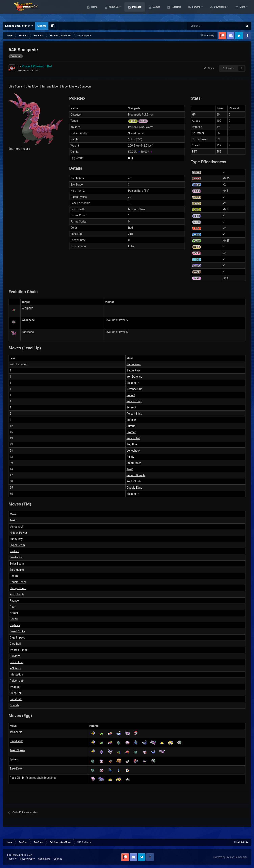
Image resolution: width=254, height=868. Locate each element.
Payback (15, 625)
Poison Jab (17, 681)
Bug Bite (132, 444)
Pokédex (162, 10)
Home (119, 10)
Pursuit (131, 426)
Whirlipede (28, 320)
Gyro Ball (15, 644)
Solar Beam (17, 564)
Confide (14, 705)
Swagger (15, 687)
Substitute (16, 699)
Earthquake (17, 570)
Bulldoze (15, 656)
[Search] (201, 26)
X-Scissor (16, 668)
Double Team (18, 582)
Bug (131, 158)
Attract (14, 613)
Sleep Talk (16, 693)
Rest (13, 607)
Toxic (130, 469)
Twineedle (16, 732)
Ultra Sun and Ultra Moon (24, 87)
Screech (132, 407)
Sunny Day (16, 539)
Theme (12, 859)
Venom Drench (136, 475)
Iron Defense (134, 377)
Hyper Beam (17, 545)
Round (14, 619)
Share (209, 68)
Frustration (16, 557)
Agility (130, 457)
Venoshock (133, 451)
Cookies (58, 859)
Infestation (16, 675)
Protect (131, 432)
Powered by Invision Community (230, 857)
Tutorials (201, 10)
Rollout (131, 395)
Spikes (14, 759)
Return (14, 576)
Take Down (16, 769)
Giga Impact (17, 638)
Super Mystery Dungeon (76, 87)
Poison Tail (133, 438)
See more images (19, 149)
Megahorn (133, 383)
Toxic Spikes (17, 750)
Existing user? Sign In (19, 26)
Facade (14, 601)
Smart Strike (17, 631)
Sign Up (42, 26)
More (242, 10)
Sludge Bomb (18, 588)
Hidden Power (18, 533)
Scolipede (28, 332)
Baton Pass (134, 364)
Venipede (27, 308)
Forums (222, 10)
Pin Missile (16, 741)
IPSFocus (27, 855)
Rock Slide (16, 662)
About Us (139, 10)
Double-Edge (134, 488)
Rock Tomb (17, 594)
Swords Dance (19, 650)
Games (182, 10)
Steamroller (134, 463)
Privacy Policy (27, 859)
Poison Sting (134, 401)
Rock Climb (134, 481)
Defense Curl (135, 389)
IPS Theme (13, 855)
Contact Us (44, 859)
